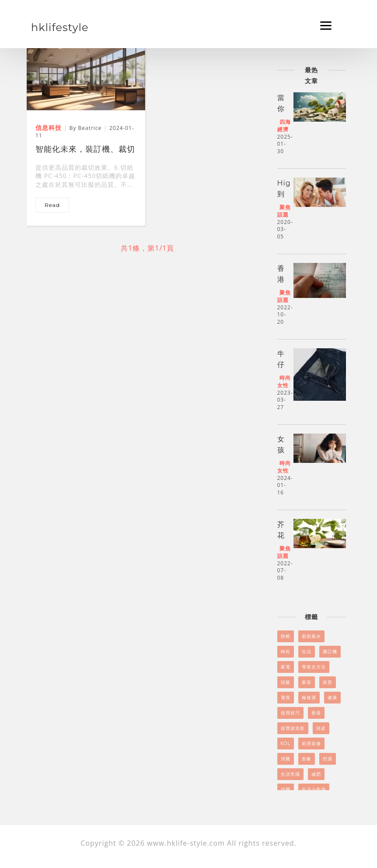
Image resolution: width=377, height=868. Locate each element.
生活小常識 (314, 789)
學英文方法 (314, 667)
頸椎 (286, 636)
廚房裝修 (311, 743)
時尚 (286, 651)
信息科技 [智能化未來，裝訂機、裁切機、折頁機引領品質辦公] (49, 128)
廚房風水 (311, 636)
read (52, 205)
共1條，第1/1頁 (147, 248)
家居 (307, 682)
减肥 (316, 774)
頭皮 (321, 728)
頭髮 (286, 682)
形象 (307, 759)
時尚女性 (284, 381)
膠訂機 (330, 651)
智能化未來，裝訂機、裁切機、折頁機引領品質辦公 (85, 150)
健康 (332, 697)
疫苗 (328, 682)
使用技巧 (290, 713)
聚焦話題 (284, 211)
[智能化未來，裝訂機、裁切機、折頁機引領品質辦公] (86, 76)
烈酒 (328, 759)
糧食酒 (309, 697)
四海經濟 (284, 126)
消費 (286, 759)
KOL (286, 743)
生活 (307, 651)
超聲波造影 (293, 728)
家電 (286, 667)
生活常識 (290, 774)
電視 (286, 697)
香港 (316, 713)
